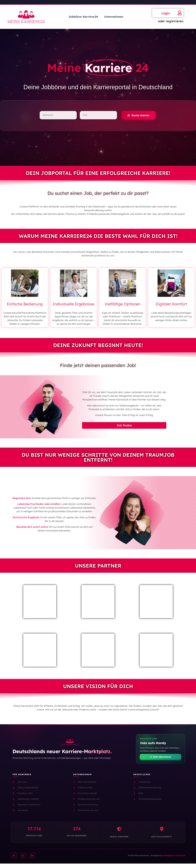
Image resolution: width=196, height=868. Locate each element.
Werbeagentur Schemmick (174, 860)
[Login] (180, 13)
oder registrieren (171, 21)
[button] (138, 117)
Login (166, 13)
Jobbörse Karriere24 (83, 17)
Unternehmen (114, 17)
